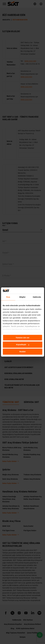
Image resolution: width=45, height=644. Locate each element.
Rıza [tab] (8, 297)
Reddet (22, 352)
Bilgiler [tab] (23, 297)
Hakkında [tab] (37, 297)
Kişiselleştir (23, 345)
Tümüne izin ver (22, 338)
